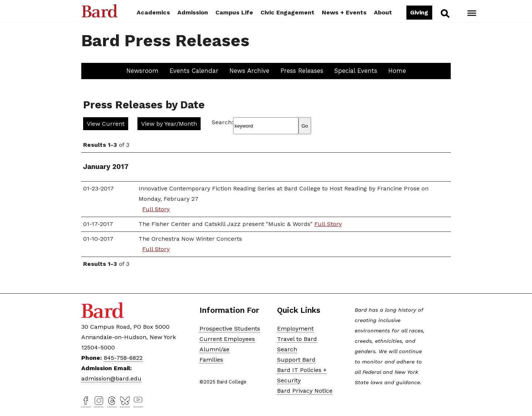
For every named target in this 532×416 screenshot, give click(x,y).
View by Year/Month (169, 124)
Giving (419, 12)
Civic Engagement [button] (287, 12)
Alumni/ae (214, 349)
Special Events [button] (356, 71)
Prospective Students (230, 329)
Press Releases (302, 71)
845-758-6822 (123, 358)
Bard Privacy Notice (305, 391)
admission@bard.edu (111, 378)
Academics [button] (153, 12)
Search (445, 13)
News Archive (249, 71)
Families (211, 360)
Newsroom (142, 71)
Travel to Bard (297, 339)
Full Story (156, 209)
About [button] (383, 12)
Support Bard (296, 360)
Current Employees (227, 339)
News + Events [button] (344, 12)
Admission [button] (193, 12)
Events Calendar (194, 71)
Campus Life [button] (234, 12)
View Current (106, 124)
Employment (295, 329)
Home (397, 71)
